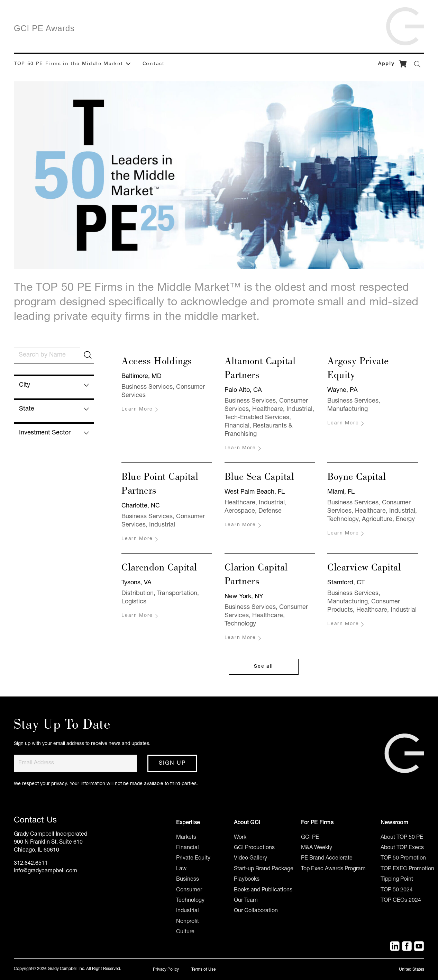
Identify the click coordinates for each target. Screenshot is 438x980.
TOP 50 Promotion (403, 858)
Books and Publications (263, 890)
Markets (186, 838)
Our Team (246, 901)
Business (188, 880)
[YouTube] (419, 946)
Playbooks (247, 880)
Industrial (188, 911)
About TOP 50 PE (402, 838)
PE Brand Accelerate (327, 858)
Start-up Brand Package (264, 869)
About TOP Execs (402, 848)
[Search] (417, 64)
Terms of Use (203, 970)
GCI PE (310, 838)
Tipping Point (397, 880)
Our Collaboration (256, 911)
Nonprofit (188, 922)
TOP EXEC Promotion (407, 869)
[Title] (395, 946)
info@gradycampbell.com (45, 871)
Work (240, 838)
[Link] (405, 24)
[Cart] (403, 64)
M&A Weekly (317, 848)
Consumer (189, 890)
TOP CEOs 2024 (401, 901)
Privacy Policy (166, 970)
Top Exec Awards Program (333, 869)
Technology (190, 901)
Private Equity (193, 858)
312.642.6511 (31, 864)
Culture (185, 932)
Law (181, 869)
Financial (188, 848)
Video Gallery (250, 858)
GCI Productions (254, 848)
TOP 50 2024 (397, 890)
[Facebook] (407, 946)
